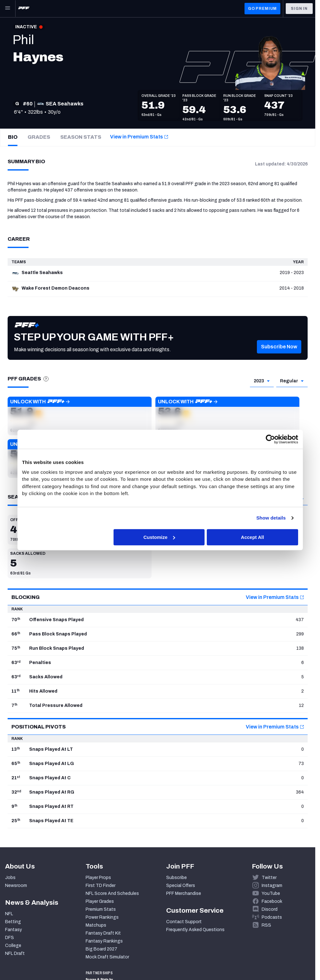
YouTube (271, 893)
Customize (159, 537)
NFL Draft (15, 953)
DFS (10, 938)
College (13, 946)
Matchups (96, 925)
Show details (271, 518)
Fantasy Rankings (104, 941)
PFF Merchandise (184, 893)
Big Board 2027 (101, 949)
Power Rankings (102, 917)
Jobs (10, 878)
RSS (266, 925)
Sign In (299, 9)
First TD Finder (101, 886)
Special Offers (181, 886)
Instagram (272, 886)
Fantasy (13, 930)
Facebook (272, 901)
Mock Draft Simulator (107, 957)
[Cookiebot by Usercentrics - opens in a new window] (270, 439)
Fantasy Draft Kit (103, 933)
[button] (279, 356)
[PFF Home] (24, 9)
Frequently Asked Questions (195, 930)
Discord (270, 909)
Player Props (98, 878)
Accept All (253, 537)
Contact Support (184, 922)
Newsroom (16, 886)
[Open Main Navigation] (8, 9)
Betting (13, 922)
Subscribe (176, 878)
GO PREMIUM (262, 9)
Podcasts (272, 917)
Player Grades (100, 901)
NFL (9, 914)
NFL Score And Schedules (112, 893)
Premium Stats (101, 909)
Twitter (269, 878)
